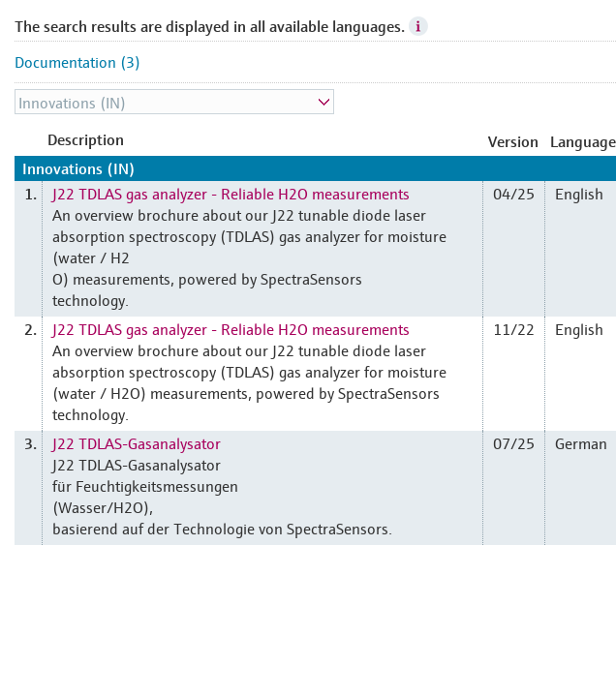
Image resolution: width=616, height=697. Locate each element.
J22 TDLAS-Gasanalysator (137, 442)
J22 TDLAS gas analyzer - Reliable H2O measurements (231, 193)
